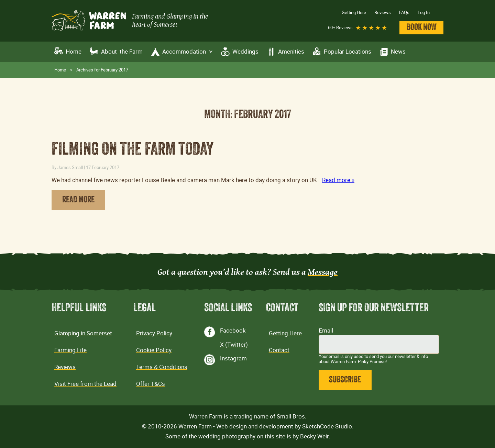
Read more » (338, 180)
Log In (424, 12)
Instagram (233, 358)
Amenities (291, 52)
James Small (70, 167)
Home (74, 52)
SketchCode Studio (327, 426)
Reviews (383, 12)
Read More (78, 200)
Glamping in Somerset (83, 333)
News (398, 52)
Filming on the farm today (133, 150)
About (122, 52)
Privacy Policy (154, 333)
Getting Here (354, 12)
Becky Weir (314, 436)
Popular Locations (348, 52)
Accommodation (188, 52)
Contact (279, 350)
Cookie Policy (154, 350)
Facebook (233, 331)
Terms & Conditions (162, 367)
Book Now (422, 28)
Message (323, 272)
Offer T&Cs (151, 384)
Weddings (245, 52)
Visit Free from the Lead (85, 384)
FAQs (404, 12)
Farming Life (70, 350)
